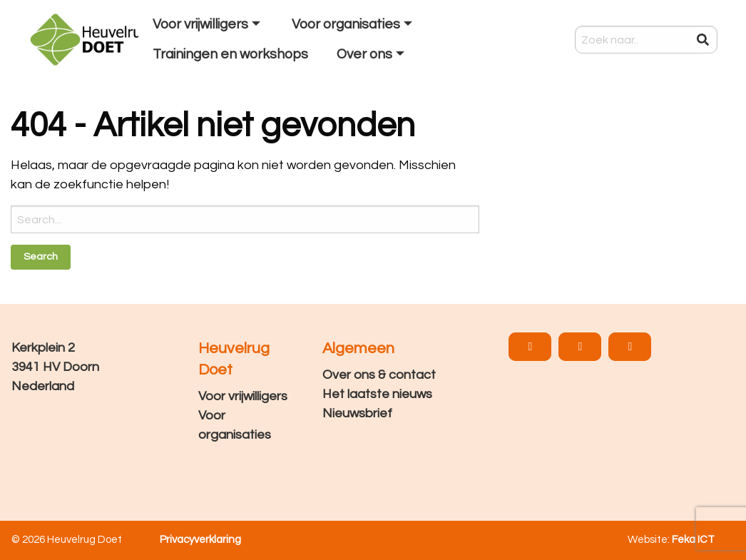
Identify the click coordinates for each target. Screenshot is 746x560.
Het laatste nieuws (377, 394)
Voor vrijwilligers (200, 24)
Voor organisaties (346, 24)
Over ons (364, 54)
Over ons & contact (379, 375)
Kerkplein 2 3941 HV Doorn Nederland (55, 367)
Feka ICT (693, 540)
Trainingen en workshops (230, 54)
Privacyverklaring (200, 540)
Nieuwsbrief (357, 413)
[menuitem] (208, 25)
